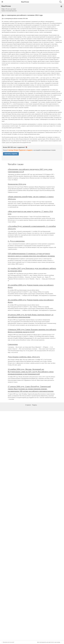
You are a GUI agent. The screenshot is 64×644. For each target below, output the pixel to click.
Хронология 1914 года (17, 184)
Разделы (34, 405)
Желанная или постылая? (9, 642)
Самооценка (13, 344)
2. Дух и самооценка (16, 241)
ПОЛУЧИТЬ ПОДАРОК (11, 154)
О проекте (28, 405)
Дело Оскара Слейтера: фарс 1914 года (24, 357)
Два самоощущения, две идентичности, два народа (49, 642)
